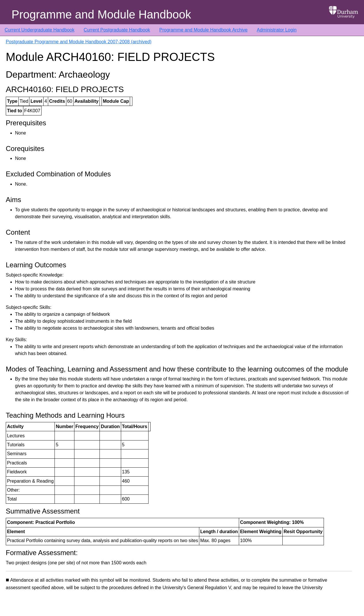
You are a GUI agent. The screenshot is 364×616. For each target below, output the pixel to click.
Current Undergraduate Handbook (40, 30)
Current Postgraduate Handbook (117, 30)
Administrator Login (277, 30)
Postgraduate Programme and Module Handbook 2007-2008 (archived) (79, 42)
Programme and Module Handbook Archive (203, 30)
